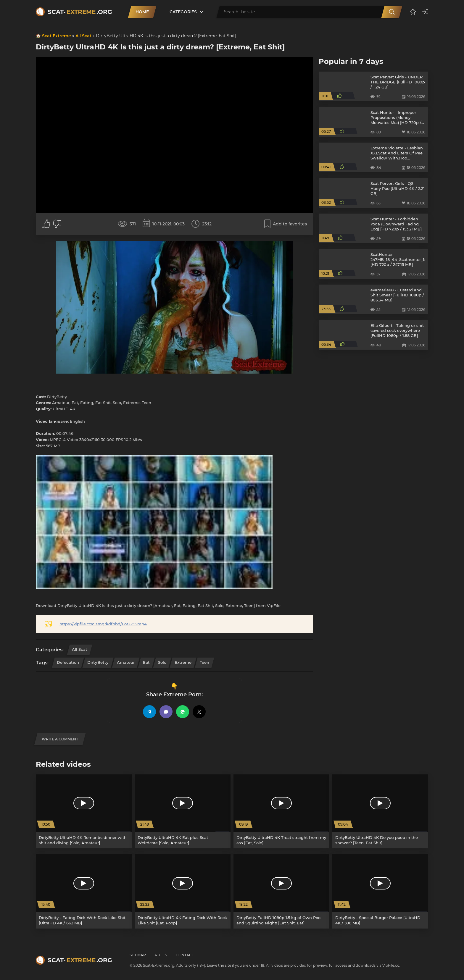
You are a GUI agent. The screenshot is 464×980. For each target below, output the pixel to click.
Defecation (68, 662)
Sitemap (138, 955)
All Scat (83, 36)
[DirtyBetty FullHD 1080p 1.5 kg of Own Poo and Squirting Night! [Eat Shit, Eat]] (281, 891)
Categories (183, 12)
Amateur (126, 662)
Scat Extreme (57, 36)
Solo (162, 662)
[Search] (392, 12)
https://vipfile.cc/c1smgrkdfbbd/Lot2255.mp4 (103, 624)
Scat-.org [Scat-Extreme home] (80, 12)
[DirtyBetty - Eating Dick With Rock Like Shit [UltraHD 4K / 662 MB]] (84, 891)
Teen (204, 662)
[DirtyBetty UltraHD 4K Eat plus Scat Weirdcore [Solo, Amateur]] (183, 812)
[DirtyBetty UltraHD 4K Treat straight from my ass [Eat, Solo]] (281, 812)
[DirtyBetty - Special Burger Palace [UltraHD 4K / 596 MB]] (380, 891)
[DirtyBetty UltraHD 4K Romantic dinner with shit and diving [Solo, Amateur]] (84, 812)
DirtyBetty (98, 662)
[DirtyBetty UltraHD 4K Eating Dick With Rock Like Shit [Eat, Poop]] (183, 891)
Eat (146, 662)
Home (142, 12)
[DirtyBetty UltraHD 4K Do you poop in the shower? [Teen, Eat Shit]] (380, 812)
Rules (161, 955)
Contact (185, 955)
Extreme (183, 662)
